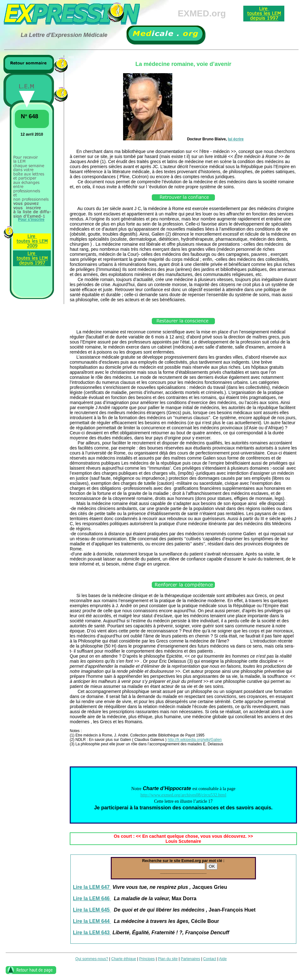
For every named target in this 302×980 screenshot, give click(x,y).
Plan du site (168, 959)
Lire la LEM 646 (92, 898)
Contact (210, 959)
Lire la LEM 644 (92, 921)
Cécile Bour (205, 921)
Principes (147, 959)
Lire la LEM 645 (92, 910)
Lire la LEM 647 (92, 887)
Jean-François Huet (232, 910)
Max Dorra (184, 898)
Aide (223, 959)
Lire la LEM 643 (92, 933)
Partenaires (190, 959)
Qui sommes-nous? (92, 959)
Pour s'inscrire (31, 220)
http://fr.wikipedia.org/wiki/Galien (195, 740)
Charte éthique (124, 959)
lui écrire (236, 139)
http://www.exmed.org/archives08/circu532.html (183, 795)
